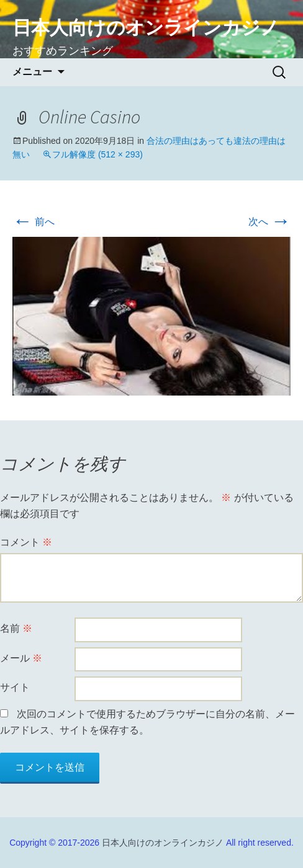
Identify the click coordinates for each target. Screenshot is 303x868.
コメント (26, 542)
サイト (15, 687)
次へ (269, 222)
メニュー (32, 72)
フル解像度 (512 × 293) (97, 154)
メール (21, 658)
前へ (34, 222)
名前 (16, 628)
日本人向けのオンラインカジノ (163, 843)
